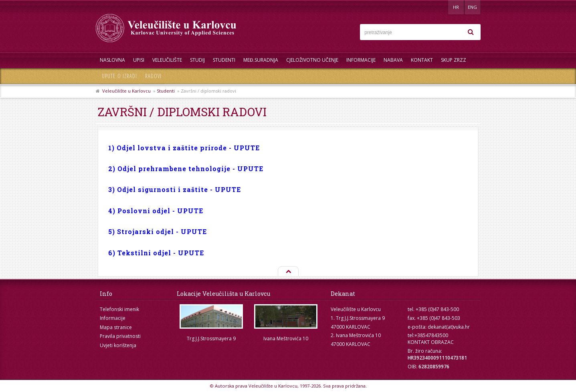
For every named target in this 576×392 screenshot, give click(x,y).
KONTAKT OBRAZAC (431, 342)
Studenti (224, 60)
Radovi (153, 76)
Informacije (361, 60)
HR (456, 7)
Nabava (393, 60)
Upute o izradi (119, 76)
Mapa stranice (116, 327)
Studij (197, 60)
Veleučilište (167, 60)
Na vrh (288, 272)
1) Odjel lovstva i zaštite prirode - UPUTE (184, 148)
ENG (472, 7)
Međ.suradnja (261, 60)
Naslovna (112, 60)
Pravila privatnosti (120, 336)
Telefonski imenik (119, 309)
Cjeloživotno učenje (312, 60)
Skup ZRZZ (454, 60)
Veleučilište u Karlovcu (126, 91)
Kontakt (422, 60)
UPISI (139, 60)
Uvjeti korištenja (118, 345)
